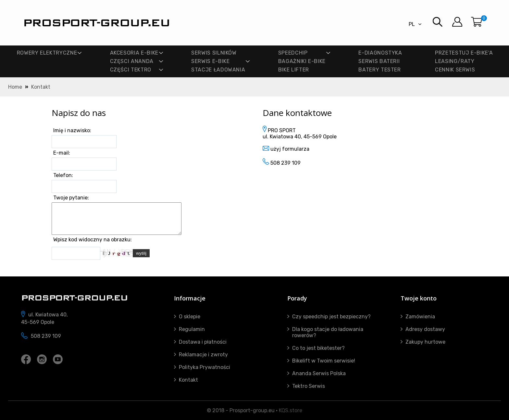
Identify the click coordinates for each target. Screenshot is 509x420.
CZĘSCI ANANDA (132, 61)
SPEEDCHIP (293, 53)
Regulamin (192, 329)
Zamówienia (420, 317)
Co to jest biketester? (318, 348)
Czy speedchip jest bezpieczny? (331, 317)
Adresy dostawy (425, 329)
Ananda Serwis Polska (319, 373)
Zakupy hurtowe (425, 342)
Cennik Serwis (455, 70)
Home (15, 87)
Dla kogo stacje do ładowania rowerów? (328, 332)
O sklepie (190, 317)
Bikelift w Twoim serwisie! (324, 361)
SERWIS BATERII (379, 61)
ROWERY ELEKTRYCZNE (47, 53)
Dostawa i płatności (203, 342)
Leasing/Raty (455, 61)
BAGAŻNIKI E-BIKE (302, 61)
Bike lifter (294, 70)
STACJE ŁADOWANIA (218, 70)
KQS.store (291, 410)
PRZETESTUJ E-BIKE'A (464, 53)
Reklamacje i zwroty (203, 355)
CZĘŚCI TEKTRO (131, 70)
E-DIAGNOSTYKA (380, 53)
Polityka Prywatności (205, 367)
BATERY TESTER (379, 70)
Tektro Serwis (309, 386)
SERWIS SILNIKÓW (214, 53)
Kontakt (41, 87)
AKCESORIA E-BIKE (134, 53)
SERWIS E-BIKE (210, 61)
